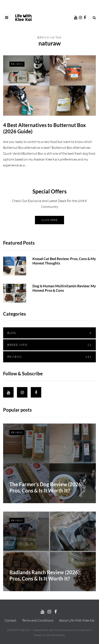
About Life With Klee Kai (77, 620)
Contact (10, 620)
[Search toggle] (93, 18)
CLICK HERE (49, 229)
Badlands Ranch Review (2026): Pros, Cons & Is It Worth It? (45, 593)
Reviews (17, 64)
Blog (49, 342)
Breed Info (49, 354)
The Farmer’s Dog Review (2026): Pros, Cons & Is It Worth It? (47, 505)
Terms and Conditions (38, 620)
